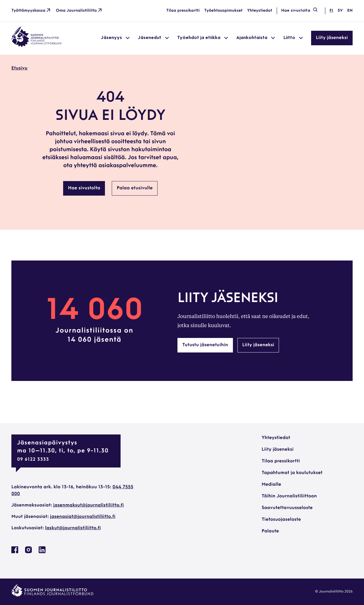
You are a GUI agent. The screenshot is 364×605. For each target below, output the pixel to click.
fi (331, 11)
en (350, 11)
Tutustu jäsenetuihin (205, 345)
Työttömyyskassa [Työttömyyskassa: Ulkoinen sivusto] (31, 11)
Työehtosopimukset (223, 11)
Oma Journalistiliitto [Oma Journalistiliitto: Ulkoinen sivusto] (79, 11)
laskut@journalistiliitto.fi (73, 528)
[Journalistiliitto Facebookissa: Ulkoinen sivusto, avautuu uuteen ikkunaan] (15, 552)
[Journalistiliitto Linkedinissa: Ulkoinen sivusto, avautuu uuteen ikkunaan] (42, 552)
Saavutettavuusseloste (287, 508)
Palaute (270, 531)
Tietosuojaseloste (281, 520)
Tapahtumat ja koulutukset (292, 473)
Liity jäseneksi (332, 38)
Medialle (271, 485)
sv (340, 11)
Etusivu (19, 68)
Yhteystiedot (260, 11)
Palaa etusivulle (135, 188)
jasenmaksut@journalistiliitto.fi (88, 505)
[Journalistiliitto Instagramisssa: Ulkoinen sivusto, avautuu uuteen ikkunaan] (28, 552)
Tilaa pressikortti (183, 11)
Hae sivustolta (300, 11)
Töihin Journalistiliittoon (289, 496)
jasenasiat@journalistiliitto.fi (83, 517)
